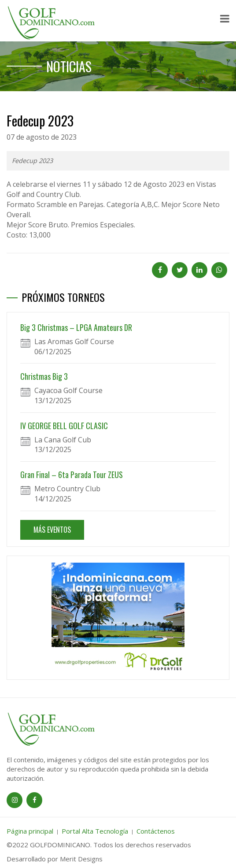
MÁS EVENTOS (52, 530)
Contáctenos (156, 831)
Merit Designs (81, 859)
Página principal (30, 831)
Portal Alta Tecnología (95, 831)
